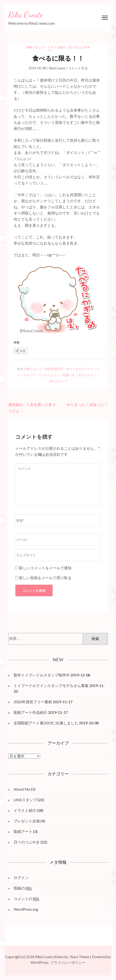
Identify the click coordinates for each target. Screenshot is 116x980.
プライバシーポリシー (68, 962)
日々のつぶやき (79, 47)
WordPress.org (26, 909)
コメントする (78, 68)
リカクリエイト (49, 375)
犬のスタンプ (58, 381)
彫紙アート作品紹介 (30, 712)
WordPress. (40, 962)
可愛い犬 (69, 375)
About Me (22, 789)
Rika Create (26, 15)
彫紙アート (23, 831)
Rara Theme (80, 957)
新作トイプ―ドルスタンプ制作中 (42, 675)
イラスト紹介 (56, 47)
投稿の (23, 888)
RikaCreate (57, 68)
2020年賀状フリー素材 (33, 702)
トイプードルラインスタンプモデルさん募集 (51, 685)
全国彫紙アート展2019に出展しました (46, 723)
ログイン (21, 877)
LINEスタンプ (35, 47)
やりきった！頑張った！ (87, 404)
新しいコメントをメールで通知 (45, 568)
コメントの (26, 899)
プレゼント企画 (27, 821)
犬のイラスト (87, 375)
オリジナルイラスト (80, 369)
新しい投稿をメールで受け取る (45, 578)
